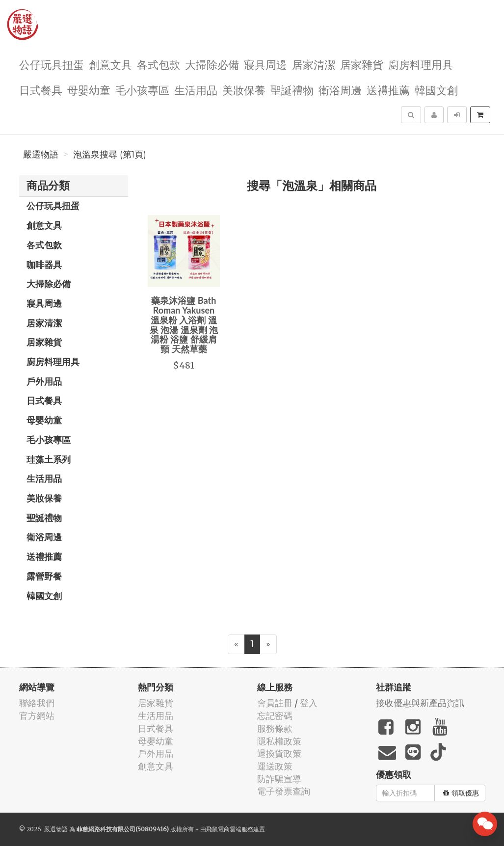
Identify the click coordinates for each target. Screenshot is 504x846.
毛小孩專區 (142, 90)
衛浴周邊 (340, 90)
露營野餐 (44, 576)
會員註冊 (275, 703)
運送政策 (275, 766)
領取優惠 (461, 793)
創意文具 (110, 64)
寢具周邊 (265, 64)
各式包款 (159, 64)
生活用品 (196, 90)
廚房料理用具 (421, 64)
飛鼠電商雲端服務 (230, 829)
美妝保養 (244, 90)
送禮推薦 (388, 90)
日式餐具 (41, 90)
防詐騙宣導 (279, 779)
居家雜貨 (362, 64)
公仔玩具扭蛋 (52, 64)
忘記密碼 (275, 716)
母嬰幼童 (89, 90)
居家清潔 (314, 64)
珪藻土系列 (49, 459)
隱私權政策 (279, 741)
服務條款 (275, 728)
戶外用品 (44, 381)
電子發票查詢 (284, 791)
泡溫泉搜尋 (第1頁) (110, 155)
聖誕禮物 (292, 90)
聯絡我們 (37, 703)
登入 (309, 703)
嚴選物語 (41, 155)
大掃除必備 (212, 64)
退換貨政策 (279, 753)
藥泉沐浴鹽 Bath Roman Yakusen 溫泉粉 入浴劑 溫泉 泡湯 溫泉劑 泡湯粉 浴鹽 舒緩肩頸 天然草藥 (184, 325)
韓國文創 (436, 90)
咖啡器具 (44, 264)
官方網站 (37, 716)
